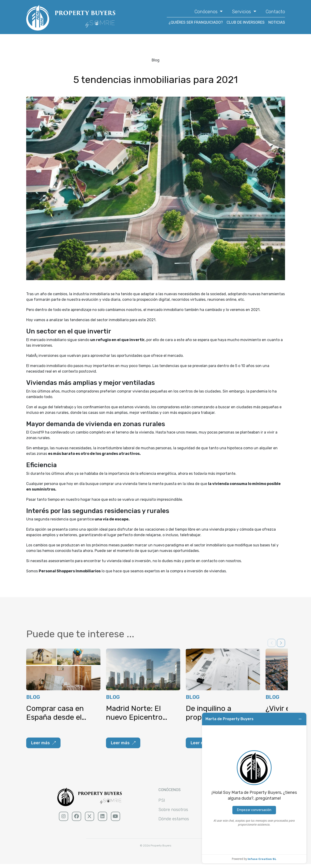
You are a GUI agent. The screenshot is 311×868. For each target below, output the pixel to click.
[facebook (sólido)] (77, 819)
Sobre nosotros (174, 813)
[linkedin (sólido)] (103, 819)
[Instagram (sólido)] (64, 819)
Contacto (275, 12)
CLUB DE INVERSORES (246, 22)
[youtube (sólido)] (115, 819)
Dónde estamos (175, 822)
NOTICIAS (277, 22)
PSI (162, 803)
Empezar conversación (254, 810)
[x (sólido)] (90, 819)
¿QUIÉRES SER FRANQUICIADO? (196, 22)
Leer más (43, 746)
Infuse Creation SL (262, 859)
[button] (281, 646)
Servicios (242, 12)
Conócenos (207, 12)
